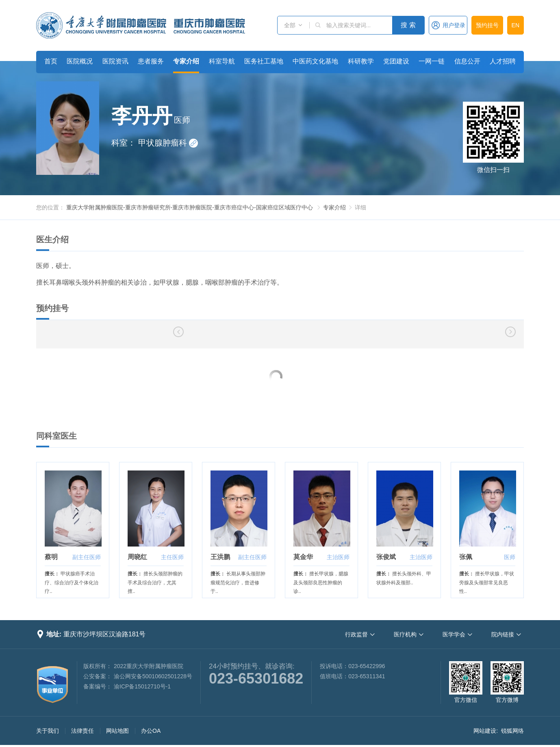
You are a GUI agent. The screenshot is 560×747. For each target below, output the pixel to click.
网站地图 (117, 731)
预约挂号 (487, 25)
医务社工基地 (264, 61)
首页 (51, 61)
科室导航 (222, 61)
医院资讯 (115, 61)
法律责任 (82, 731)
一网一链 (432, 61)
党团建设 (396, 61)
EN (516, 25)
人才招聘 (503, 61)
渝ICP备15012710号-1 (142, 686)
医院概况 (80, 61)
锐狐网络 (512, 731)
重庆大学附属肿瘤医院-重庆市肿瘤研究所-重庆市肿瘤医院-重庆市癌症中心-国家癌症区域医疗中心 (190, 207)
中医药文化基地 (315, 61)
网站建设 (485, 731)
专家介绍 (186, 61)
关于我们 (48, 731)
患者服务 (151, 61)
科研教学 (361, 61)
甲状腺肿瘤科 (168, 143)
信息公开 (467, 61)
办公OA (151, 731)
